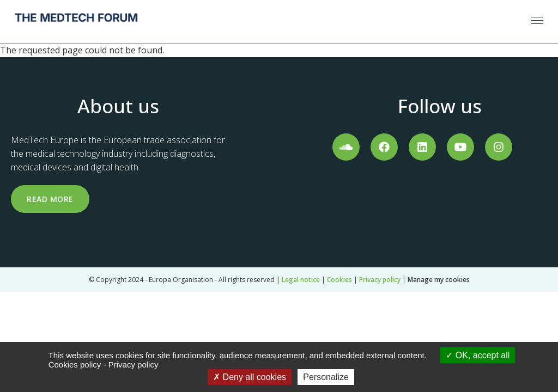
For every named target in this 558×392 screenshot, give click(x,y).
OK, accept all (478, 355)
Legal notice (301, 280)
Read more (50, 199)
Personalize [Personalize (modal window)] (326, 377)
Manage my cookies (439, 280)
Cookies (339, 280)
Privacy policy (380, 280)
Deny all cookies (250, 377)
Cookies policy (75, 365)
